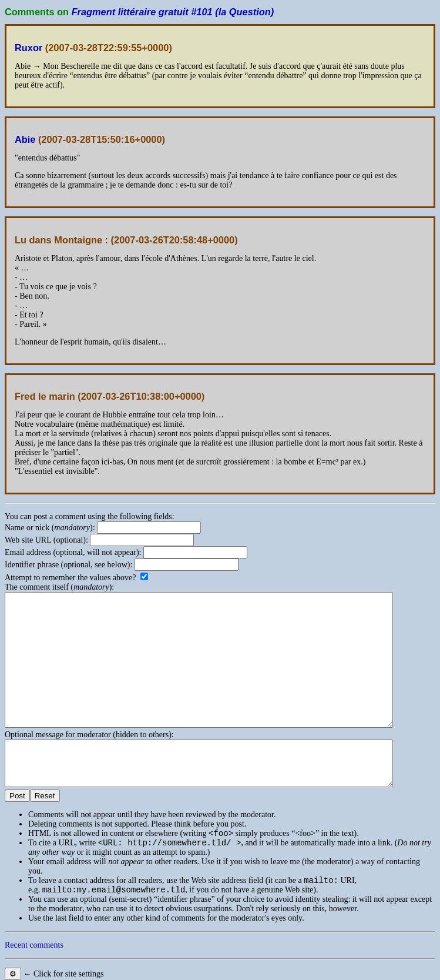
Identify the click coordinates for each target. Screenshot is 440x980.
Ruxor (28, 48)
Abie (25, 139)
